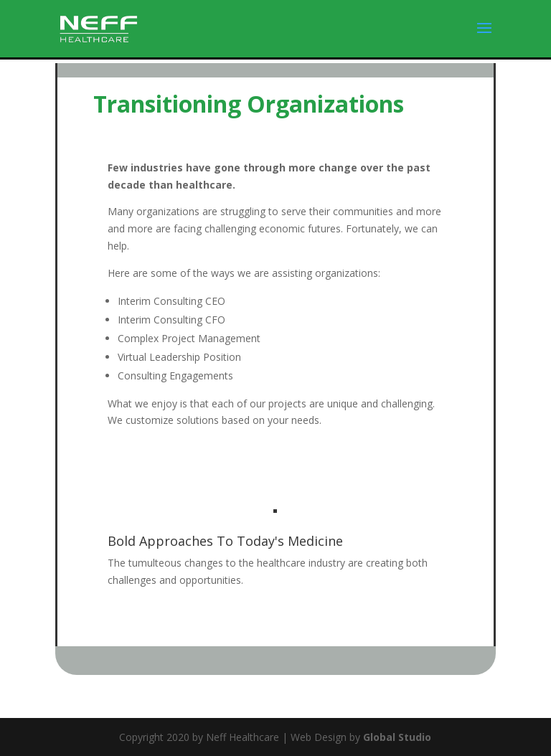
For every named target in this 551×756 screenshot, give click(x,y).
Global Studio (397, 737)
